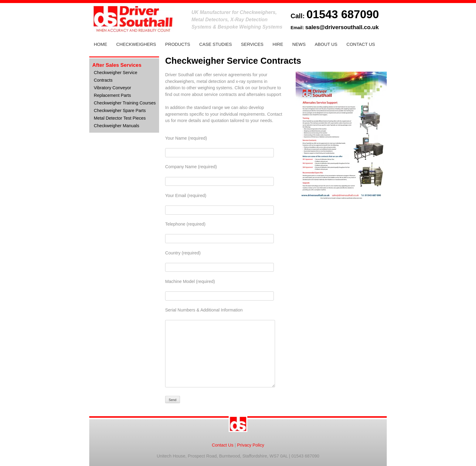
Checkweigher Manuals (117, 126)
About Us (326, 44)
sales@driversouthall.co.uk (342, 27)
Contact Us (361, 44)
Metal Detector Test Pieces (120, 118)
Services (252, 44)
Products (178, 44)
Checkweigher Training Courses (125, 103)
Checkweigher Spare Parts (120, 111)
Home (100, 44)
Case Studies (216, 44)
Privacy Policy (251, 445)
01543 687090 (343, 14)
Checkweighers (136, 44)
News (299, 44)
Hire (278, 44)
